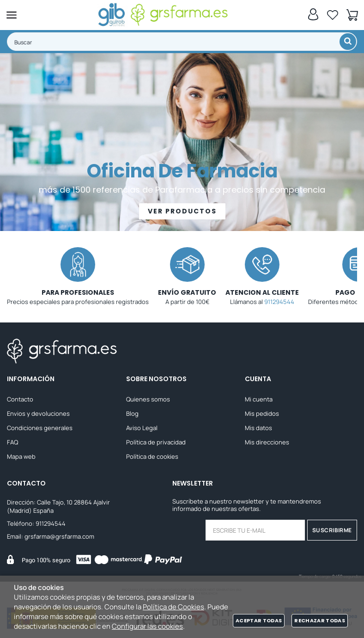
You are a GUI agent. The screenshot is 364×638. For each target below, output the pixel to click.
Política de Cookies (173, 607)
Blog (132, 413)
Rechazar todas (320, 620)
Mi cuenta (259, 399)
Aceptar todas (259, 620)
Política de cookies (152, 456)
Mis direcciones (267, 442)
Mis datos (258, 428)
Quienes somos (148, 399)
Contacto (20, 399)
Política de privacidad (156, 442)
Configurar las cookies (147, 626)
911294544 (279, 302)
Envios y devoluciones (38, 413)
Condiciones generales (40, 428)
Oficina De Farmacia (182, 171)
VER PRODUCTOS (182, 211)
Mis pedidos (262, 413)
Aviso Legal (142, 428)
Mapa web (21, 456)
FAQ (12, 442)
